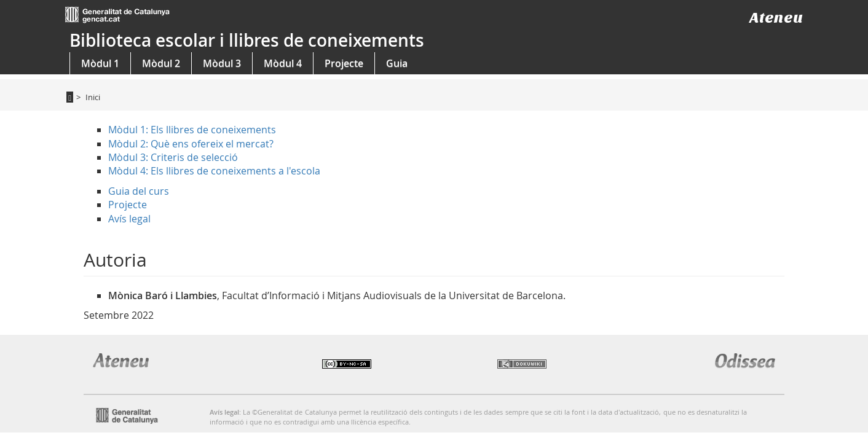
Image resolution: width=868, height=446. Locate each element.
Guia (397, 63)
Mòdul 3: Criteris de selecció (173, 157)
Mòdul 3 (222, 63)
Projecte (344, 63)
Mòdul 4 (283, 63)
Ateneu (776, 18)
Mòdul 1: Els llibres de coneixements (192, 130)
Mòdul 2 (161, 63)
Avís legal (129, 219)
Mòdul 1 (100, 63)
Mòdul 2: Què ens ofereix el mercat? (191, 144)
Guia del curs (139, 191)
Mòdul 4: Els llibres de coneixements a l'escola (214, 171)
